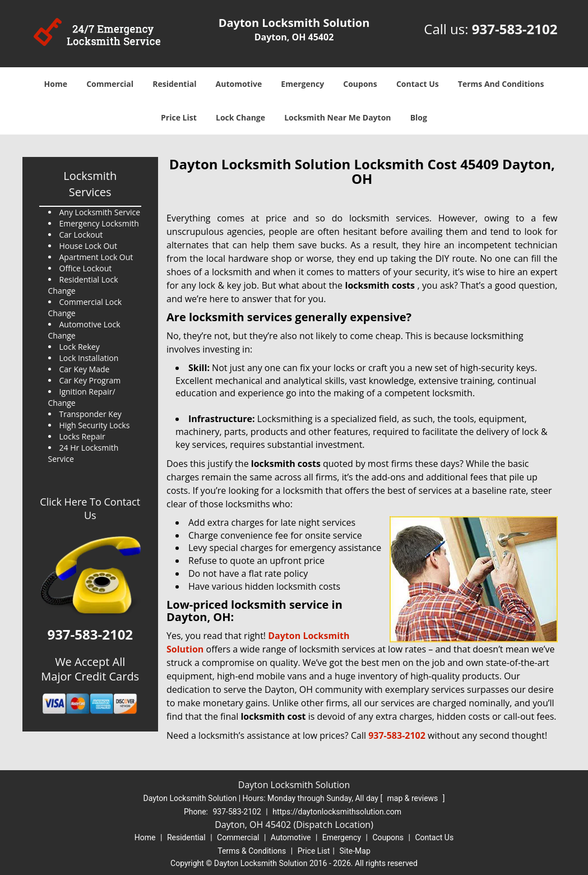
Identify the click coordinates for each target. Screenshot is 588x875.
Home (56, 84)
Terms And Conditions (501, 84)
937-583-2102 (515, 29)
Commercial (110, 84)
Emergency (302, 84)
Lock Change (240, 117)
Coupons (360, 84)
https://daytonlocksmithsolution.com (337, 812)
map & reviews (414, 798)
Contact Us (418, 84)
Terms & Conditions (252, 851)
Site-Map (355, 851)
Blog (419, 117)
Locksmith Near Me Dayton (337, 117)
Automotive (239, 84)
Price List (179, 117)
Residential (174, 84)
